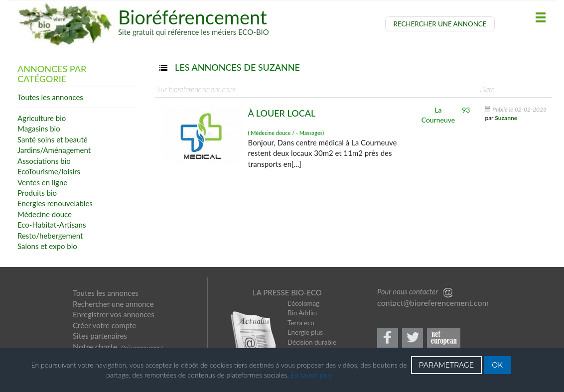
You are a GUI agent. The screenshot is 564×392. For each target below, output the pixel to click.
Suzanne (506, 118)
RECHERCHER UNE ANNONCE (440, 24)
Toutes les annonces (106, 293)
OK (497, 365)
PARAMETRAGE (447, 365)
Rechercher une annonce (113, 304)
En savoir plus (311, 375)
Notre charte (95, 346)
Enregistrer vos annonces (114, 314)
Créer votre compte (104, 325)
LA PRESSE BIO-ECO (287, 292)
